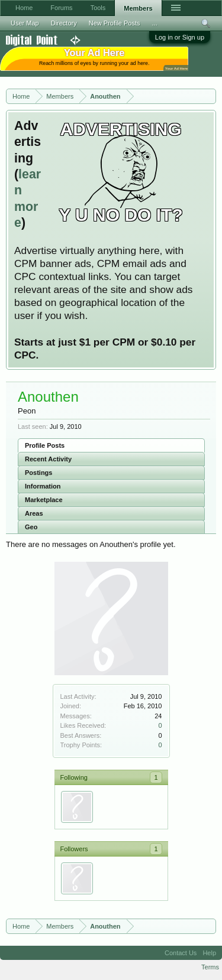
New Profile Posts (115, 23)
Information (43, 486)
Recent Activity (48, 459)
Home (24, 8)
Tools (98, 8)
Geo (31, 527)
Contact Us (181, 953)
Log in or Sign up (180, 37)
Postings (38, 473)
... (155, 23)
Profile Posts (45, 445)
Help (209, 953)
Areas (34, 513)
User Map (25, 23)
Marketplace (44, 500)
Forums (61, 8)
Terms (210, 967)
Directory (64, 23)
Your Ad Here (176, 68)
